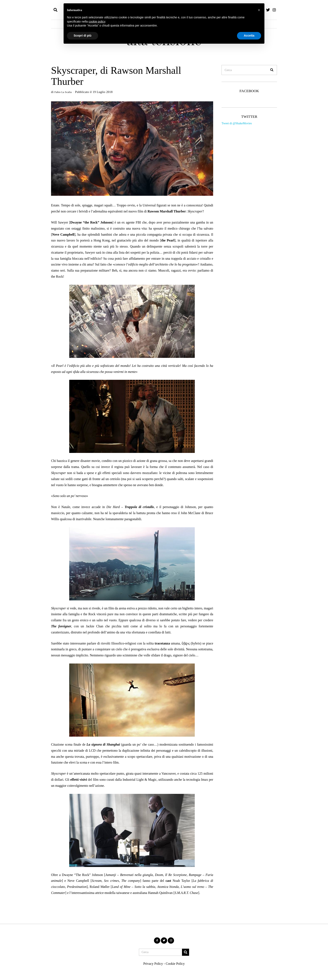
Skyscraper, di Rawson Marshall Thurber (116, 76)
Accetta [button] (249, 36)
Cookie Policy (175, 964)
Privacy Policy (153, 964)
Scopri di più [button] (83, 36)
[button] (272, 70)
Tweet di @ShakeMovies (237, 123)
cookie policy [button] (97, 22)
